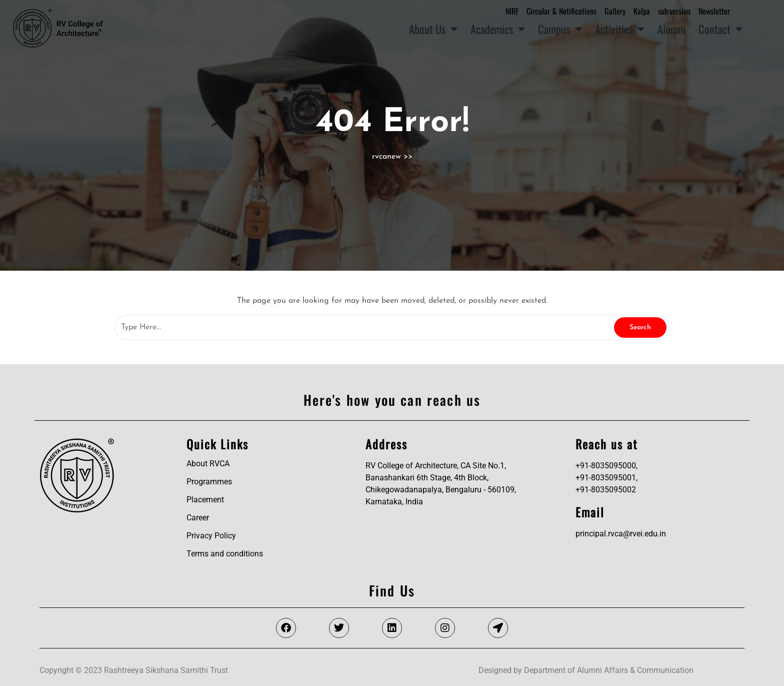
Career (198, 518)
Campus (560, 29)
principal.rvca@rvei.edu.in (621, 534)
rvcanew (386, 157)
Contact (720, 29)
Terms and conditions (225, 554)
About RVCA (208, 464)
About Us (433, 29)
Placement (205, 500)
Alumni (671, 29)
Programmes (209, 482)
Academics (498, 29)
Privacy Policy (211, 536)
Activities (620, 29)
